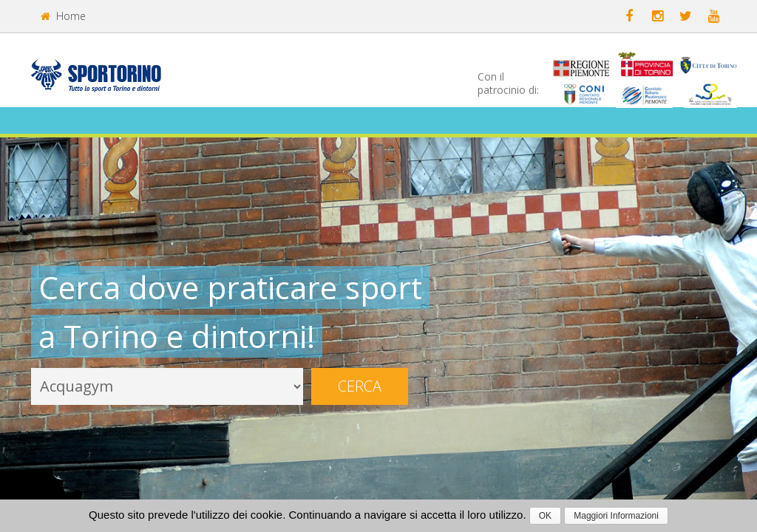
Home (63, 16)
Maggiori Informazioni (616, 516)
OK (545, 516)
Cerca (360, 386)
